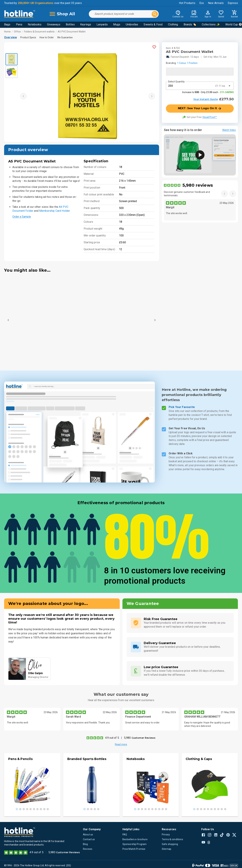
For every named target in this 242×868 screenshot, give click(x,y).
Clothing (173, 24)
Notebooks (35, 24)
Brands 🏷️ (190, 24)
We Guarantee (65, 37)
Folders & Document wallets (39, 32)
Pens (19, 24)
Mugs (117, 24)
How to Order (47, 37)
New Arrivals (216, 3)
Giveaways (54, 24)
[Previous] (8, 320)
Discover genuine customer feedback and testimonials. (187, 194)
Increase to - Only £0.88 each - (208, 92)
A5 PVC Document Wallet (72, 32)
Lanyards (102, 24)
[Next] (155, 320)
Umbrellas (132, 24)
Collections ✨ (211, 24)
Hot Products (187, 3)
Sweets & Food (153, 24)
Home (7, 32)
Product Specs (28, 37)
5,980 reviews (198, 185)
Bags (7, 24)
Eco (202, 3)
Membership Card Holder (55, 211)
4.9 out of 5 (112, 738)
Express (233, 3)
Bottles (70, 24)
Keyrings (86, 24)
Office (17, 32)
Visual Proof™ (210, 117)
